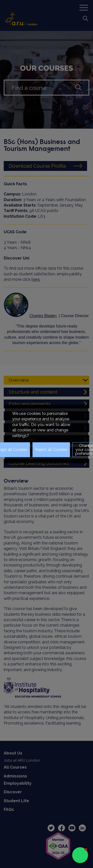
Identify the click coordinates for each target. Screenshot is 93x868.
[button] (80, 855)
